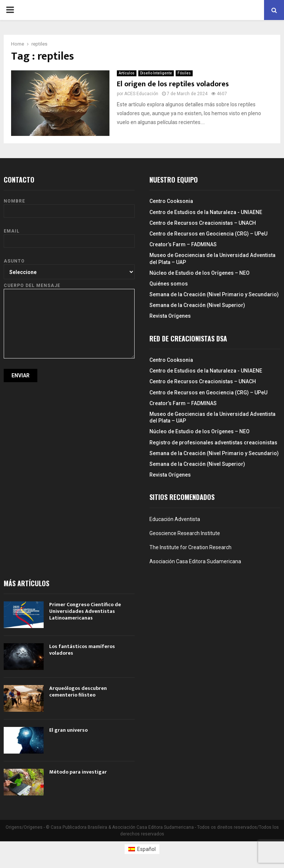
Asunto (69, 266)
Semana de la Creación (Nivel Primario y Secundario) (214, 294)
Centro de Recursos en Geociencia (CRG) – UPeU (208, 234)
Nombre (69, 206)
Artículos (127, 73)
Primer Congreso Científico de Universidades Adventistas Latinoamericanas (85, 611)
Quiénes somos (169, 284)
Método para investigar (78, 772)
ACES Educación (141, 94)
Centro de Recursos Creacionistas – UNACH (203, 223)
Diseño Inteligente (156, 73)
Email (69, 236)
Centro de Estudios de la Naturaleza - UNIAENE (206, 212)
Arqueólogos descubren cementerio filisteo (78, 692)
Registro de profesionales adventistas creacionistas (213, 443)
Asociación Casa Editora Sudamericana (195, 561)
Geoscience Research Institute (185, 533)
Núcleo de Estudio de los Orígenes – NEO (200, 273)
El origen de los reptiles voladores (173, 84)
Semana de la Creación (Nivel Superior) (197, 305)
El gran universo (68, 730)
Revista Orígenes (170, 316)
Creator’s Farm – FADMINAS (183, 244)
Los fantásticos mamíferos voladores (82, 650)
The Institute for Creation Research (190, 547)
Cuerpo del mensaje (69, 289)
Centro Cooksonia (171, 201)
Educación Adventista (175, 519)
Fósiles (184, 73)
